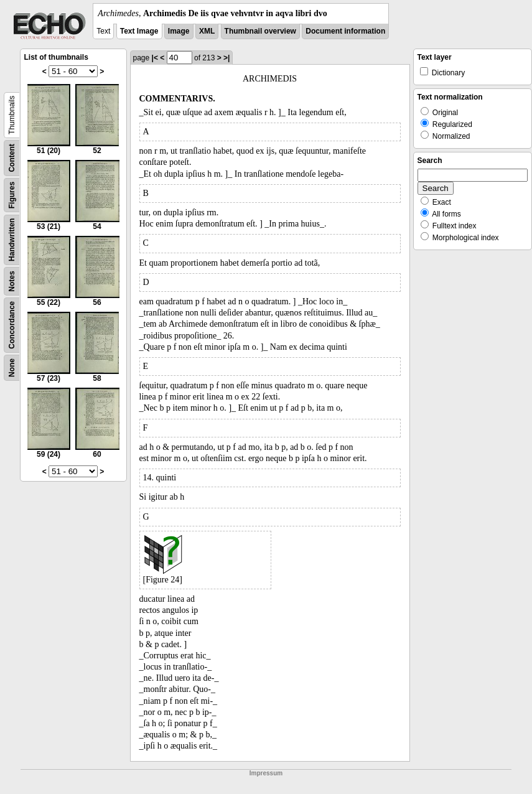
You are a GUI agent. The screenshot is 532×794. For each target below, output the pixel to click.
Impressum (266, 773)
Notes (12, 281)
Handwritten (12, 240)
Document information (345, 31)
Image (179, 31)
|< (155, 58)
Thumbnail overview (260, 31)
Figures (12, 195)
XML (207, 31)
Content (12, 158)
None (12, 368)
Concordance (12, 325)
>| (226, 58)
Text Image (139, 31)
